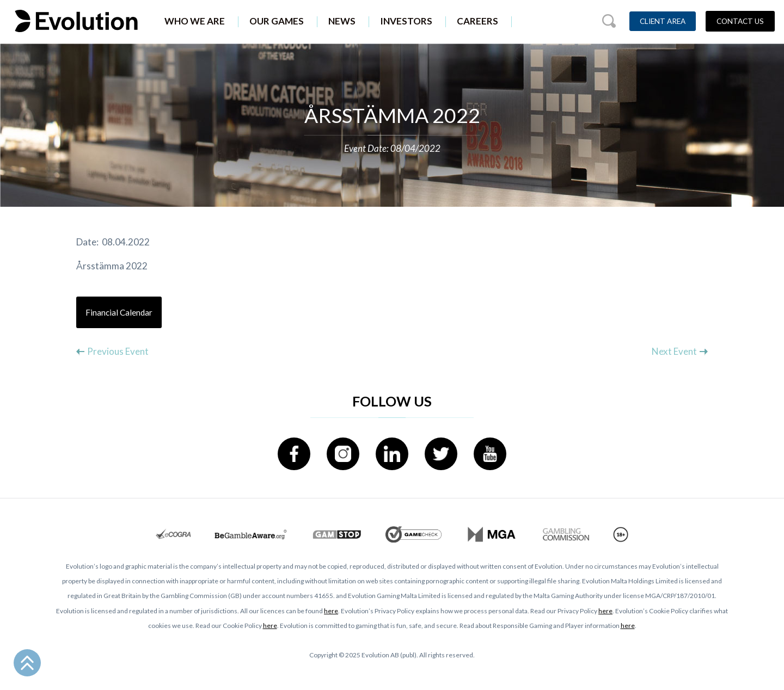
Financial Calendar (119, 312)
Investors (406, 21)
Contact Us (740, 21)
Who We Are (195, 21)
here (331, 611)
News (342, 21)
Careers (477, 21)
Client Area (663, 21)
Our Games (277, 21)
